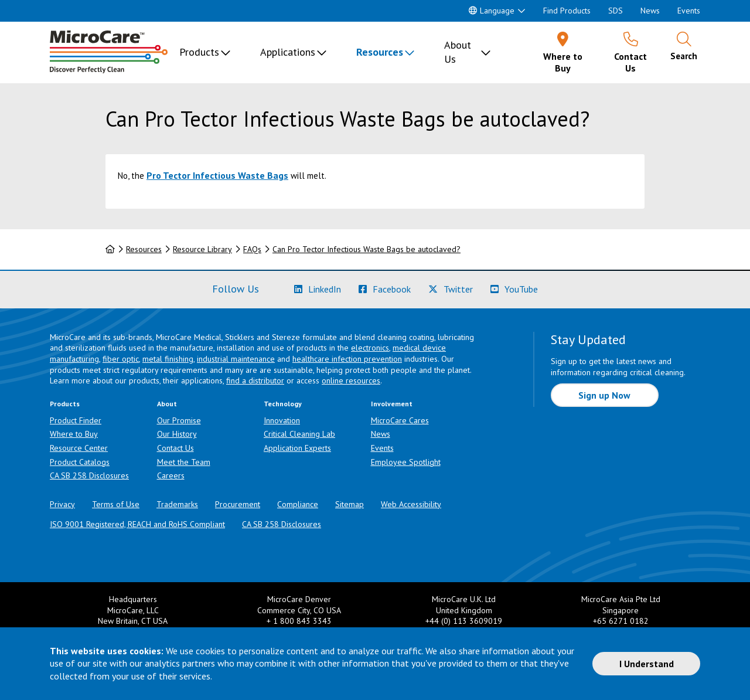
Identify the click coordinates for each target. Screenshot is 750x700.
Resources (380, 52)
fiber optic (121, 359)
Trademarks (177, 504)
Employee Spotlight (406, 462)
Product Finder (76, 420)
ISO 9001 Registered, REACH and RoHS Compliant (137, 524)
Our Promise (179, 420)
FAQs (252, 249)
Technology (283, 404)
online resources (351, 380)
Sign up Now (604, 395)
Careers (171, 475)
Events (689, 11)
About (167, 404)
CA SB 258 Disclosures (89, 475)
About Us (458, 52)
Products (199, 52)
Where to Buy (74, 434)
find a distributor (255, 380)
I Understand (647, 664)
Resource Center (79, 448)
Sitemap (350, 504)
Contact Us (175, 448)
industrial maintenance (236, 359)
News (650, 11)
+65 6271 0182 (621, 621)
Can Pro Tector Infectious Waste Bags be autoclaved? (367, 249)
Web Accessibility (411, 504)
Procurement (238, 504)
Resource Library (202, 249)
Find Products (567, 11)
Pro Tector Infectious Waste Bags (217, 175)
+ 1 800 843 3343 (299, 621)
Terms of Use (116, 504)
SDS (616, 11)
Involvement (392, 404)
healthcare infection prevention (347, 359)
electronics (370, 348)
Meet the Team (184, 462)
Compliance (298, 504)
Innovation (282, 420)
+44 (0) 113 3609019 (464, 621)
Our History (177, 434)
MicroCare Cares (400, 420)
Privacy (62, 504)
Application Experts (297, 448)
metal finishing (168, 359)
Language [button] (492, 11)
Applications (288, 52)
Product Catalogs (80, 462)
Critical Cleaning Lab (299, 434)
